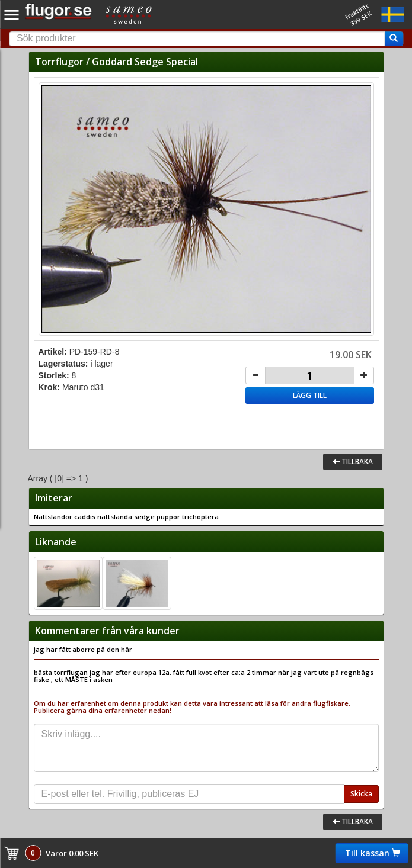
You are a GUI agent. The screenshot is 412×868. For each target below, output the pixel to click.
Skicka (361, 794)
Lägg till (310, 395)
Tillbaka (353, 462)
